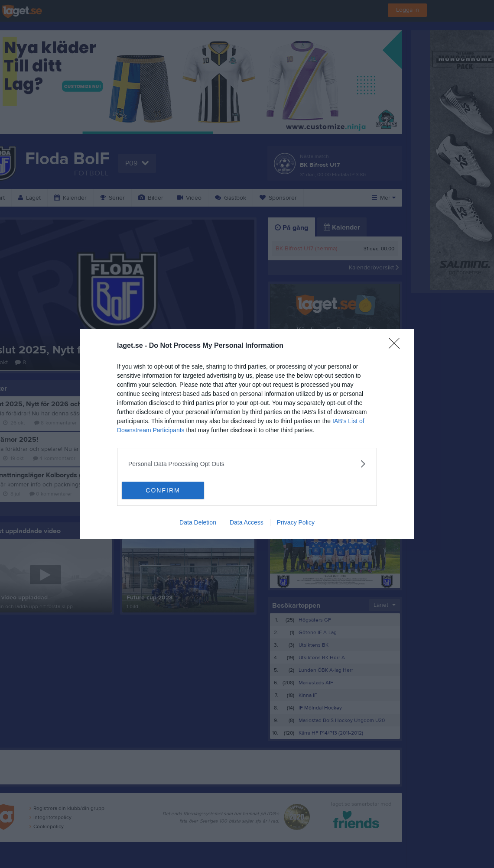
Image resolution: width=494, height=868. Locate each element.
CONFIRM (163, 490)
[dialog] (247, 434)
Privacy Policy (296, 522)
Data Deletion (198, 522)
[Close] (397, 346)
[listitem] (247, 464)
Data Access (247, 522)
